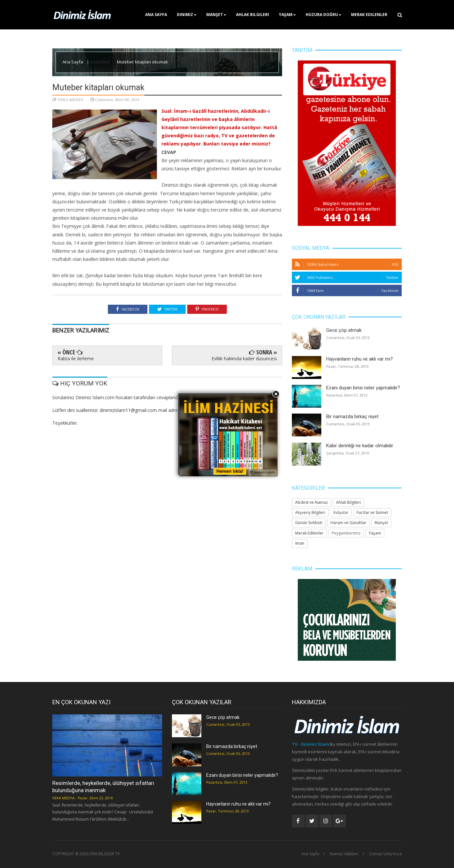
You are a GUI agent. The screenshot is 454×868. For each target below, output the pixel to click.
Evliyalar (341, 512)
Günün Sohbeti (309, 523)
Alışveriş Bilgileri (310, 512)
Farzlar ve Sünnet (372, 512)
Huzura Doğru (323, 15)
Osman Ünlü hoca (386, 854)
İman (300, 543)
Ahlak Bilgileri (252, 15)
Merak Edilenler (369, 15)
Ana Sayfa (156, 15)
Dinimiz (187, 15)
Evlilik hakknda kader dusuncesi (244, 358)
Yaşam (287, 15)
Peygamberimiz (346, 533)
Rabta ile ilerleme (76, 358)
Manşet (216, 15)
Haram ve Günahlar (348, 523)
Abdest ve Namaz (311, 502)
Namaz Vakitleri (344, 854)
